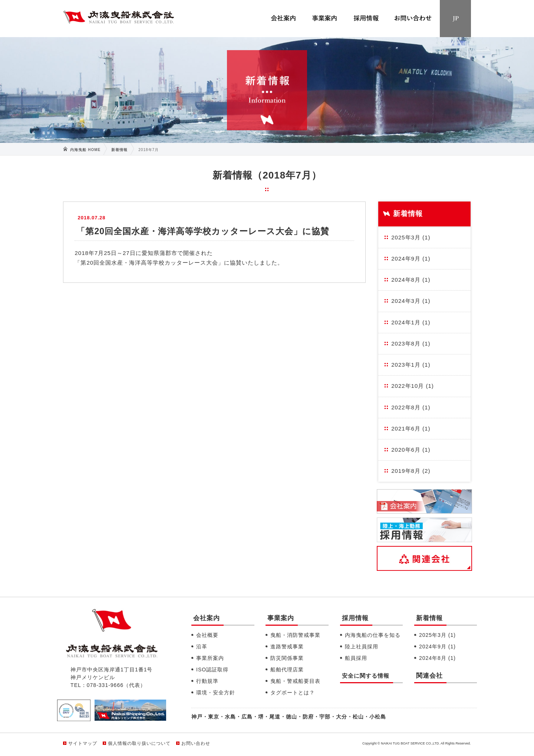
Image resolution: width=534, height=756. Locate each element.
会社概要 (207, 635)
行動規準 (207, 681)
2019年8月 (411, 471)
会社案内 (207, 618)
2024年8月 (411, 280)
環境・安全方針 (216, 693)
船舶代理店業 (287, 670)
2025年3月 (411, 237)
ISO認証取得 (212, 670)
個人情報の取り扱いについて (139, 743)
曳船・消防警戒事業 (295, 635)
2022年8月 (411, 407)
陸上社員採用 (362, 647)
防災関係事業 (287, 658)
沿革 (202, 647)
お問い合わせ (196, 743)
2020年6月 (411, 450)
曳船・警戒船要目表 (295, 681)
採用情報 (355, 618)
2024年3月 (411, 301)
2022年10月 (413, 386)
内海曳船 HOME (85, 150)
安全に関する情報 (366, 676)
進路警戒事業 (287, 647)
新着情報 (119, 150)
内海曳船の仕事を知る (373, 635)
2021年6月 (411, 428)
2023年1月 (411, 365)
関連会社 (429, 676)
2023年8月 (411, 343)
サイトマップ (83, 743)
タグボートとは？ (293, 693)
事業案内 (281, 618)
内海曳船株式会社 (119, 19)
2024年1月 (411, 322)
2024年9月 (411, 258)
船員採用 (356, 658)
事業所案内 (210, 658)
